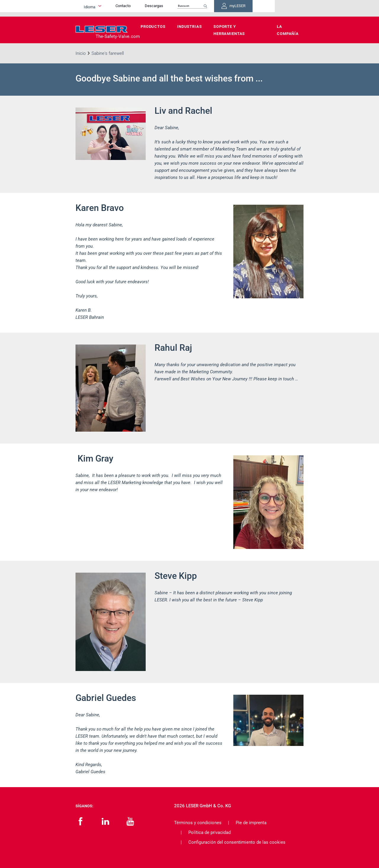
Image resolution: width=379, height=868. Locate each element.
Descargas (193, 8)
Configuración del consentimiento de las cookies (237, 842)
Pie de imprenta (251, 823)
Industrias (189, 27)
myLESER (284, 8)
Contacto (162, 8)
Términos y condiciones (198, 823)
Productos (153, 27)
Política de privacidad (209, 832)
